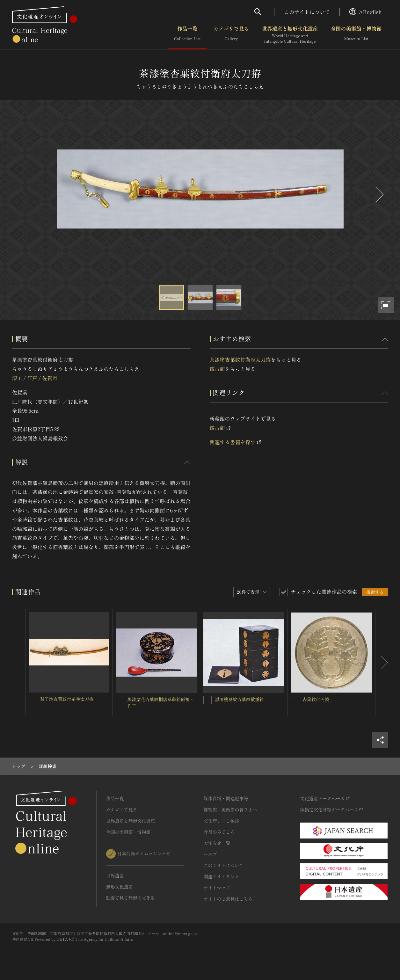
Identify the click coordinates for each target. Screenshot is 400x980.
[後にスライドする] (379, 195)
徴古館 (217, 369)
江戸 (32, 378)
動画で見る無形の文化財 (131, 898)
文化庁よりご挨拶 (222, 821)
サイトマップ (217, 888)
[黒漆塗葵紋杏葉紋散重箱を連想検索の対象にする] (207, 700)
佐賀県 (50, 378)
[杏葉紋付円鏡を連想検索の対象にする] (295, 700)
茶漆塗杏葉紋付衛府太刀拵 (240, 359)
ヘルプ (210, 854)
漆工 (17, 378)
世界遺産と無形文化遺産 (290, 35)
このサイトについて (307, 12)
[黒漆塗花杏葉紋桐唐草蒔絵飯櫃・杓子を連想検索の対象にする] (120, 700)
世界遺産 (115, 875)
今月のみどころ (219, 832)
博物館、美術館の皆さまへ (230, 809)
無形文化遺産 (120, 887)
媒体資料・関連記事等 (226, 798)
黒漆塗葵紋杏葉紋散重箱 (239, 699)
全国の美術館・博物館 (356, 35)
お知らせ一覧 (217, 843)
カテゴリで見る (231, 35)
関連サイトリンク (222, 876)
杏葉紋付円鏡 (316, 699)
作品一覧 (187, 35)
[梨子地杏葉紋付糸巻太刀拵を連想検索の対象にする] (33, 700)
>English (365, 12)
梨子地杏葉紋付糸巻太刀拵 (67, 699)
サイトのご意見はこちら (228, 899)
